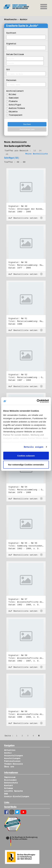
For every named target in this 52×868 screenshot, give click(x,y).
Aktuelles (10, 750)
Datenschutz (11, 783)
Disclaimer (10, 780)
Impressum (10, 777)
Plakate (13, 101)
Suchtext (11, 33)
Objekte (13, 112)
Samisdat (14, 98)
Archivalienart (15, 91)
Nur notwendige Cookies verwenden (26, 465)
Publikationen (12, 761)
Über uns (9, 767)
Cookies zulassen (26, 456)
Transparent (16, 115)
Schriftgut (15, 105)
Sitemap (9, 788)
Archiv (24, 19)
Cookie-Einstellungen (17, 796)
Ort (8, 69)
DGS (6, 794)
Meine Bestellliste (15, 142)
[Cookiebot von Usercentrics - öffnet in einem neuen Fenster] (37, 401)
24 (40, 151)
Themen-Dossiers (14, 764)
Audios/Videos (17, 108)
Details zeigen (34, 447)
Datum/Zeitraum (15, 54)
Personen (11, 80)
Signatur (11, 44)
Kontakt (9, 785)
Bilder (12, 94)
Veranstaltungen (14, 756)
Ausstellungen (12, 758)
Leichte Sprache (14, 791)
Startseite (10, 19)
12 (35, 151)
